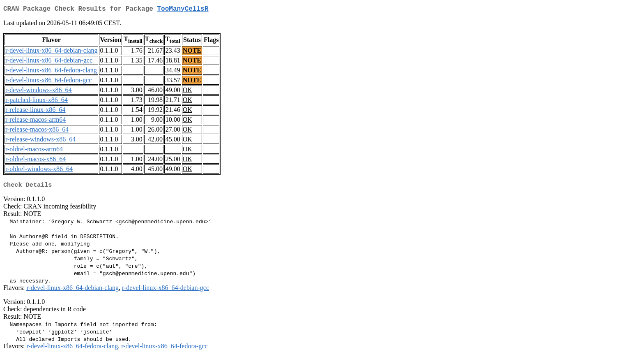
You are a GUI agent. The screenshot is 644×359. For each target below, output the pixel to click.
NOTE (192, 52)
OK (187, 91)
